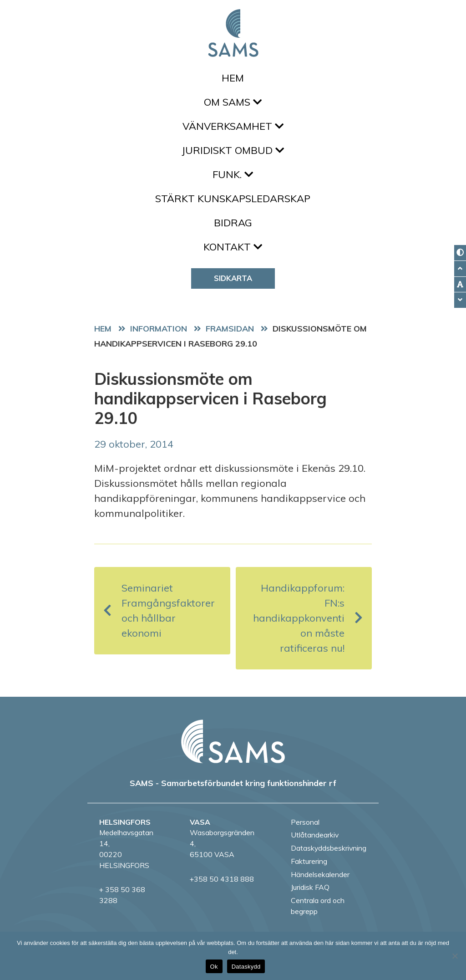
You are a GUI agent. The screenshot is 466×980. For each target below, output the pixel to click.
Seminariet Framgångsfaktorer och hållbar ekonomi (159, 610)
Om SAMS (233, 102)
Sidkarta (233, 278)
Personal (305, 822)
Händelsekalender (320, 874)
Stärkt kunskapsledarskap (233, 199)
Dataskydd (246, 967)
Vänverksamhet (233, 126)
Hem (233, 78)
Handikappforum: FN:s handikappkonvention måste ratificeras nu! (308, 618)
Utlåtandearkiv (315, 835)
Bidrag (233, 223)
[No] (455, 956)
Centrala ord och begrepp (318, 906)
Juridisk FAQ (310, 887)
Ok (214, 967)
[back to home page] (233, 741)
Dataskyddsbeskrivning (329, 848)
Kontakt (233, 247)
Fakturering (309, 861)
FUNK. (233, 174)
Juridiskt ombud (233, 150)
